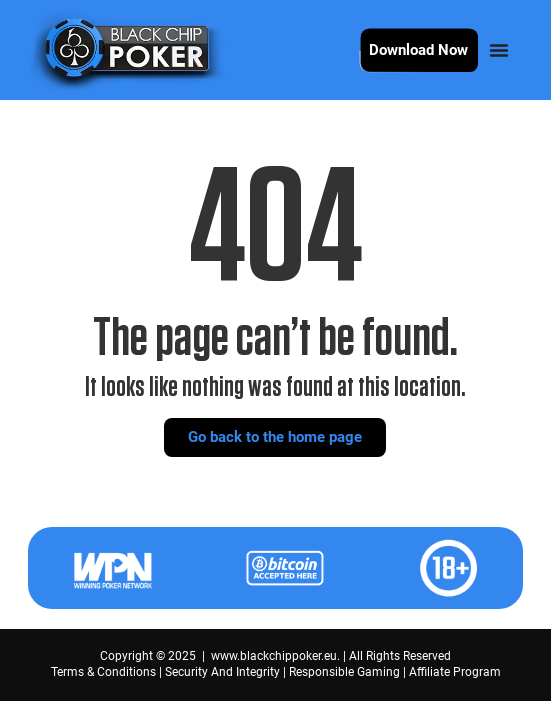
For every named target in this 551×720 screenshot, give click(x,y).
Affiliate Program (455, 672)
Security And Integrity (222, 672)
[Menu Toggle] (499, 50)
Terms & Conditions (103, 672)
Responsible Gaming (344, 672)
